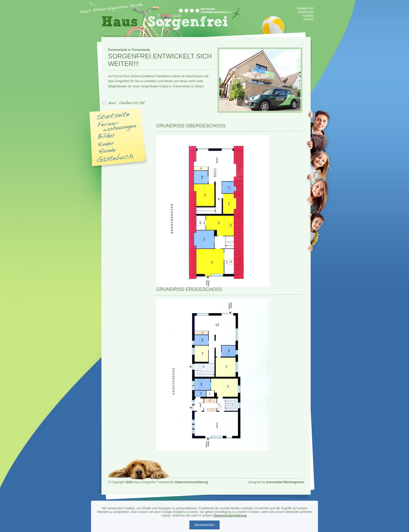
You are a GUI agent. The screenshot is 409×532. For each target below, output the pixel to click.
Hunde (107, 151)
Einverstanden (205, 525)
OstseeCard (305, 8)
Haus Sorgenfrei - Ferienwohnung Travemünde (171, 19)
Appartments (118, 126)
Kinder (106, 144)
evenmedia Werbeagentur (285, 482)
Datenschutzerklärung (191, 482)
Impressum (306, 12)
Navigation (117, 104)
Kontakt (308, 16)
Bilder (107, 136)
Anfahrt (308, 19)
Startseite (113, 115)
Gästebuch (115, 158)
